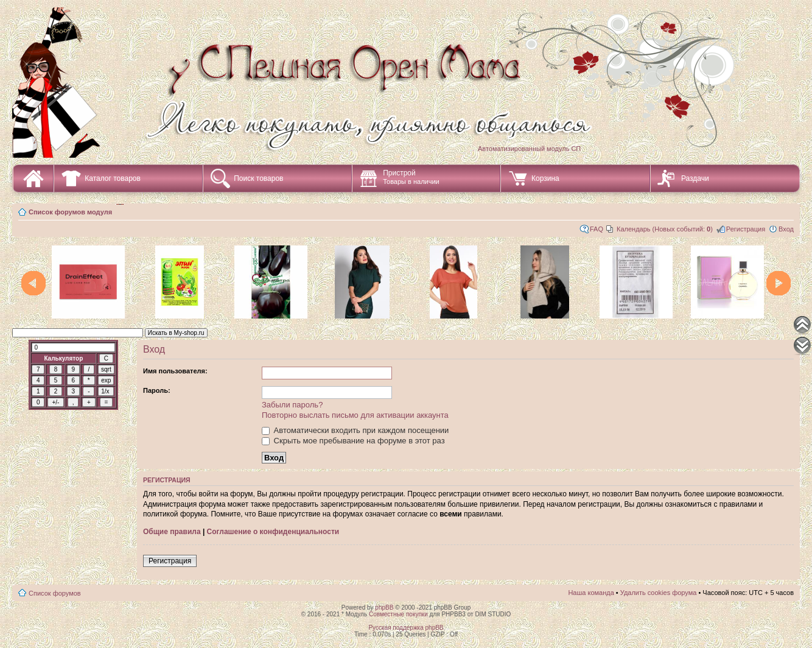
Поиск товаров (258, 178)
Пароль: (157, 390)
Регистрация (746, 229)
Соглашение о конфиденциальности (273, 532)
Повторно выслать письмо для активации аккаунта (355, 415)
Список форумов (55, 593)
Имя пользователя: (175, 371)
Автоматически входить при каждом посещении (355, 430)
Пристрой (411, 177)
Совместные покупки (398, 614)
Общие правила (172, 532)
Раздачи (695, 178)
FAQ (597, 229)
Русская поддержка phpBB (406, 628)
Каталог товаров (113, 178)
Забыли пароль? (292, 405)
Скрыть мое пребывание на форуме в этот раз (353, 441)
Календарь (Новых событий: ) (665, 229)
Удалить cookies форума (659, 593)
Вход (786, 229)
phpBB (384, 607)
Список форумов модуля (70, 212)
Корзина (545, 178)
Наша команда (591, 593)
